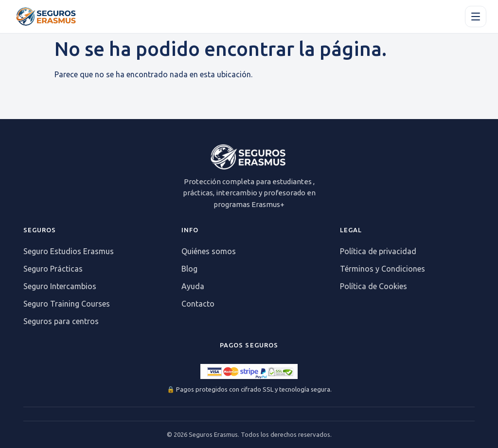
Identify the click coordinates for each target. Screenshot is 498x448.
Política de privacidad (378, 251)
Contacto (198, 304)
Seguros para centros (61, 321)
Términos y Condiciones (382, 269)
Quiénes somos (209, 251)
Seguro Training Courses (67, 304)
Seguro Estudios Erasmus (69, 251)
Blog (189, 269)
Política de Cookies (373, 286)
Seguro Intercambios (60, 286)
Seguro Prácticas (53, 269)
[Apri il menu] (476, 17)
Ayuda (193, 286)
